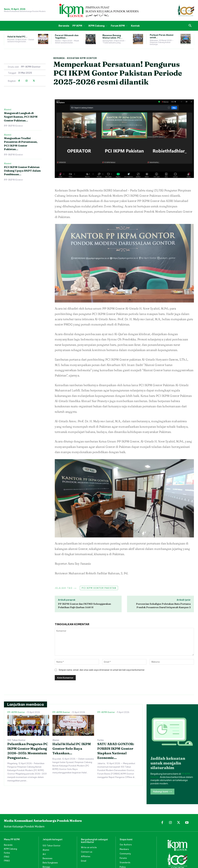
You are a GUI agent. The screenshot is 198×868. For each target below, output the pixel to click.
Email (84, 861)
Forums (123, 858)
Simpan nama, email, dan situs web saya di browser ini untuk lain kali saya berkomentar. (102, 670)
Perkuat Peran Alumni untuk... (162, 36)
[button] (190, 26)
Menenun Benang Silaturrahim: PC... (112, 37)
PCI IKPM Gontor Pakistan (99, 588)
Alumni (8, 110)
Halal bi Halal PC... (17, 37)
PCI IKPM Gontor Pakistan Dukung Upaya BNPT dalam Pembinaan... (22, 171)
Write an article (89, 847)
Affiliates (86, 856)
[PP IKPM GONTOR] (99, 10)
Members (124, 849)
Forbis (101, 740)
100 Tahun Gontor (16, 740)
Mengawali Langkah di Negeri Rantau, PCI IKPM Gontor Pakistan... (21, 117)
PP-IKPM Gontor (31, 67)
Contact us (87, 852)
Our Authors (126, 845)
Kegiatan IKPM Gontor (82, 58)
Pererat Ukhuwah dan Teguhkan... (67, 37)
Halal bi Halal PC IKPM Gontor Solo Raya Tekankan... (72, 748)
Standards (125, 862)
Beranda (59, 58)
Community (125, 853)
